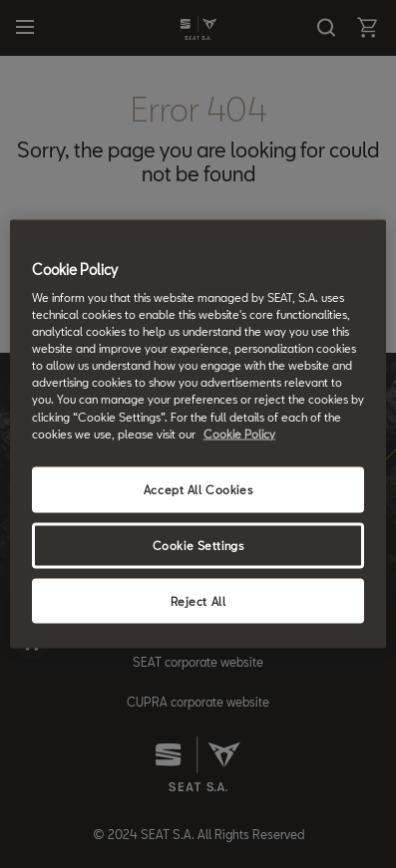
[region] (198, 434)
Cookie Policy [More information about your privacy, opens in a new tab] (239, 433)
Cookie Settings (198, 545)
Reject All (198, 600)
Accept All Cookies (198, 489)
